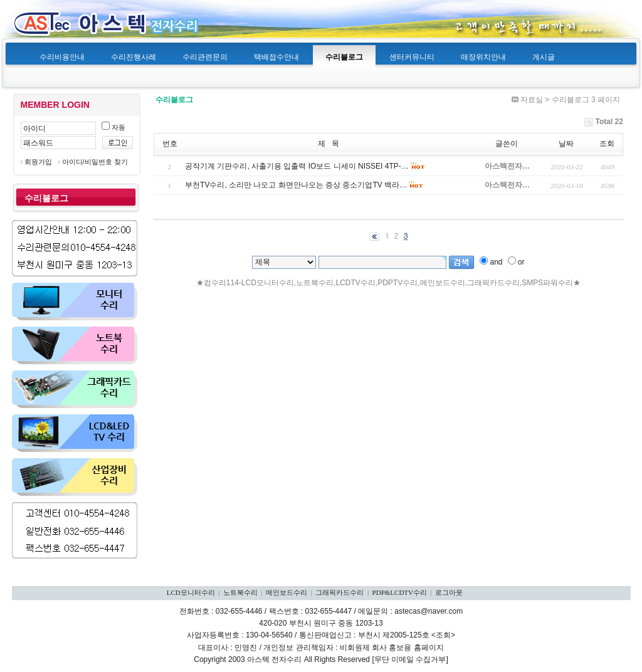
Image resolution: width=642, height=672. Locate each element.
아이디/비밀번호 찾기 (95, 162)
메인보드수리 (287, 592)
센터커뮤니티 (412, 57)
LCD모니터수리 (191, 592)
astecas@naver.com (429, 611)
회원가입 (38, 162)
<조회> (443, 635)
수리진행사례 (134, 57)
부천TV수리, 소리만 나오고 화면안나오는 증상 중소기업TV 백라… (296, 185)
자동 (113, 127)
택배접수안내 (276, 57)
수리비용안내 (62, 57)
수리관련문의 (205, 57)
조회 (607, 144)
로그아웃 (449, 592)
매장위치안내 (483, 57)
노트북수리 (240, 592)
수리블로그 (344, 57)
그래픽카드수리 (339, 592)
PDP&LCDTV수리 (400, 592)
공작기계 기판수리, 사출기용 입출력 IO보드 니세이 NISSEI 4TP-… (297, 166)
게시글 (544, 57)
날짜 (566, 144)
